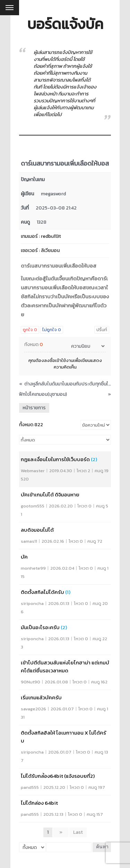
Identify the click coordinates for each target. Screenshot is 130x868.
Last (78, 832)
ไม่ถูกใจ (52, 330)
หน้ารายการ (34, 408)
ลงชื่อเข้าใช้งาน (59, 360)
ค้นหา (102, 847)
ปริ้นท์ (102, 330)
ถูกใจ (30, 330)
